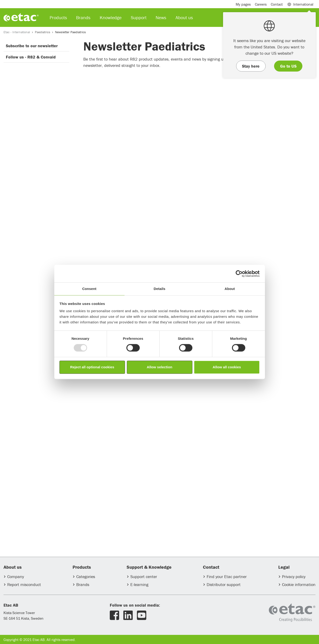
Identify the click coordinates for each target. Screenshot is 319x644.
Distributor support (224, 584)
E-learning (139, 584)
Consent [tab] (89, 289)
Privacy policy (294, 577)
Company (16, 577)
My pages (243, 4)
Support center (144, 577)
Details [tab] (160, 289)
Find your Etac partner (227, 577)
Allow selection (159, 367)
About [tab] (230, 289)
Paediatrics (43, 32)
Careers (261, 4)
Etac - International (17, 32)
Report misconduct (24, 584)
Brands (83, 584)
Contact (277, 4)
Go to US (288, 66)
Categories (86, 577)
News (161, 17)
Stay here (251, 66)
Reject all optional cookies (92, 367)
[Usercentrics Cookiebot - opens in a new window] (239, 274)
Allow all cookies (227, 367)
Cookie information (299, 584)
